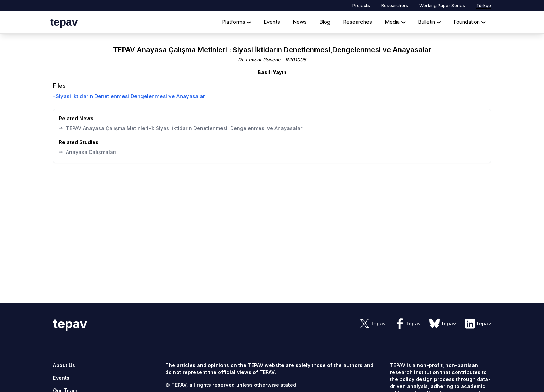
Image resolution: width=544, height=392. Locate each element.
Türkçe (484, 5)
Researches (357, 22)
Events (272, 22)
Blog (325, 22)
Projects (361, 5)
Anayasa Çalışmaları (88, 152)
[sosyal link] (372, 324)
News (300, 22)
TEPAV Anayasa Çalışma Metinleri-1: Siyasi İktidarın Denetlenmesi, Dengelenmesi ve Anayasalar (181, 128)
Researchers (395, 5)
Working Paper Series (442, 5)
